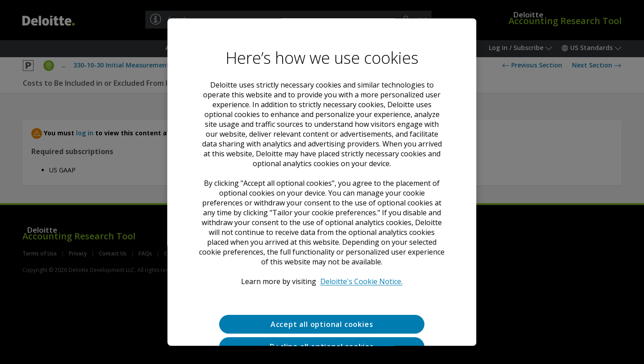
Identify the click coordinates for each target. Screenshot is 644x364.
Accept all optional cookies (322, 324)
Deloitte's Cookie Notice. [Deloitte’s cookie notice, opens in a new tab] (362, 281)
